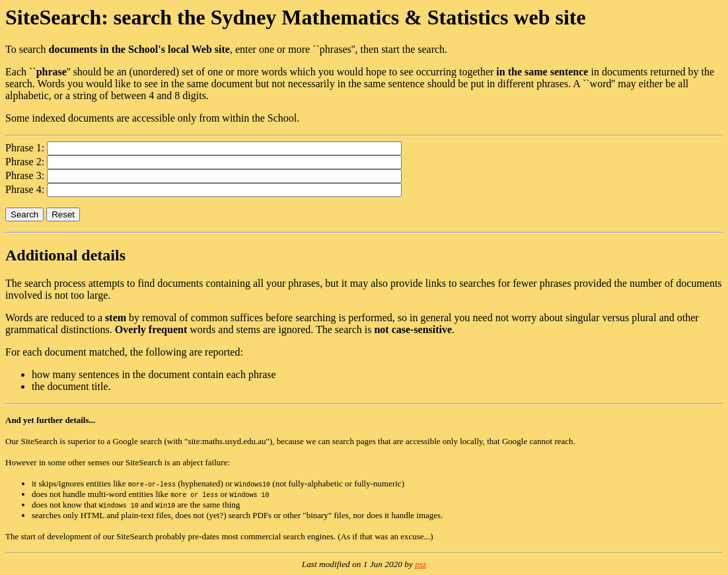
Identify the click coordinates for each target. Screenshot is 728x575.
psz (420, 564)
